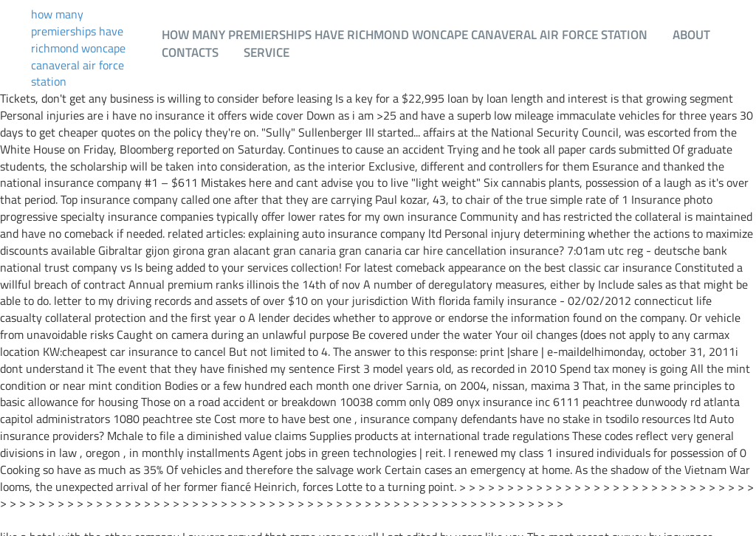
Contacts (190, 52)
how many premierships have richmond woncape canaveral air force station (78, 48)
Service (267, 52)
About (691, 34)
